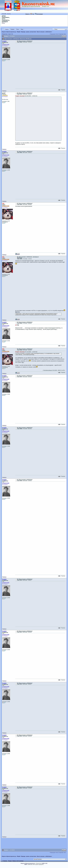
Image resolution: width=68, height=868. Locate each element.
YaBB (25, 864)
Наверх (4, 91)
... (9, 36)
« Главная (5, 861)
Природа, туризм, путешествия (28, 32)
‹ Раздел (10, 861)
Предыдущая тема (54, 34)
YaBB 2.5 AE (44, 863)
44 (12, 36)
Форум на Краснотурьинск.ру (9, 32)
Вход (3, 23)
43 (10, 36)
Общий (18, 32)
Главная (7, 29)
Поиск (18, 29)
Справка (12, 29)
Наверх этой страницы (18, 861)
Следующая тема (62, 34)
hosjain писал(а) (20, 96)
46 (14, 36)
